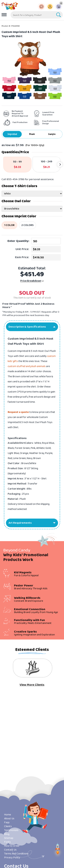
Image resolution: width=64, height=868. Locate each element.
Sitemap (9, 838)
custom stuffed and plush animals (27, 366)
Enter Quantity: (18, 241)
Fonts (7, 842)
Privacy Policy (12, 858)
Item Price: (22, 257)
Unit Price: (22, 249)
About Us (9, 819)
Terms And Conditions (16, 854)
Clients (8, 826)
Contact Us (10, 850)
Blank (32, 134)
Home (8, 815)
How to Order (12, 846)
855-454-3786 (16, 179)
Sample (52, 134)
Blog (7, 834)
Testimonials (11, 830)
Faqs (7, 822)
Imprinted (12, 134)
